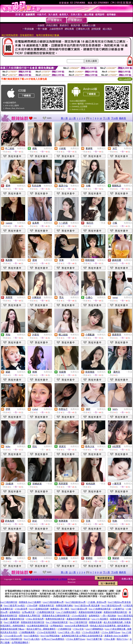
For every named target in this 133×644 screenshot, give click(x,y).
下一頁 (106, 118)
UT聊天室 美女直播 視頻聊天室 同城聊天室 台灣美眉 (44, 579)
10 (101, 118)
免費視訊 (21, 148)
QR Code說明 (125, 79)
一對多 (102, 223)
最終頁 (122, 118)
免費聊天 (48, 446)
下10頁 (115, 118)
